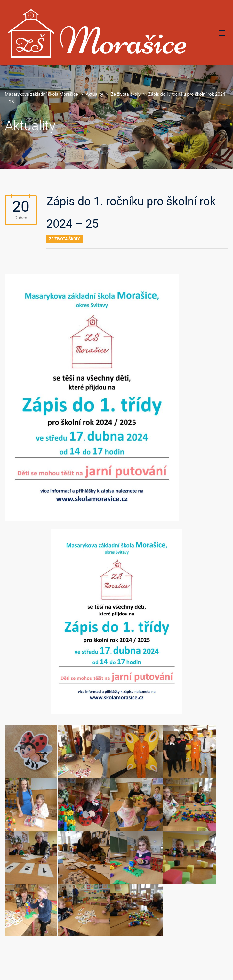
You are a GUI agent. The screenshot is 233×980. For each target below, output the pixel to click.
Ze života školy (64, 239)
